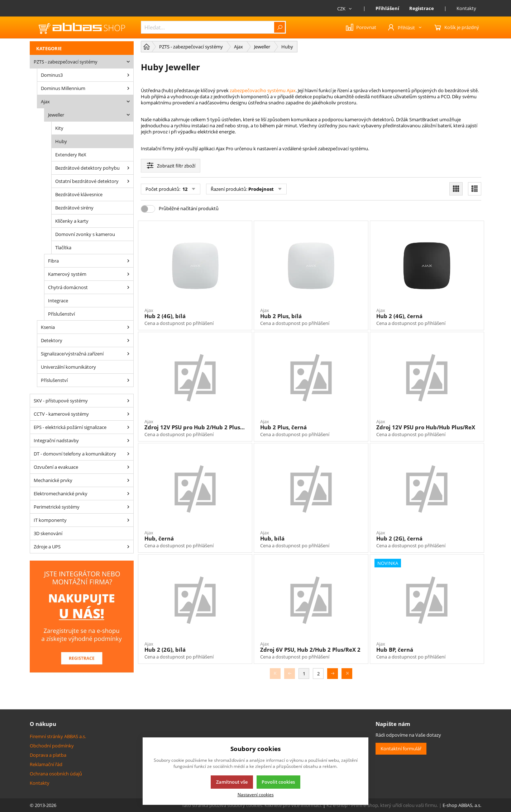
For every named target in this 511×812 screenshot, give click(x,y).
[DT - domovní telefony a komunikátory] (128, 454)
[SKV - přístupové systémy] (128, 401)
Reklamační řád (46, 764)
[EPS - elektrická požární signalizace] (128, 427)
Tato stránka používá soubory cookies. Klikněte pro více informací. (252, 805)
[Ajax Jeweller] (128, 115)
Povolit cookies (278, 782)
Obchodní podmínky (52, 746)
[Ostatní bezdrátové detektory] (128, 181)
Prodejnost (261, 189)
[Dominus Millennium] (128, 88)
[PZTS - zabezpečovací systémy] (128, 62)
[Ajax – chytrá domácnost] (128, 287)
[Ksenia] (128, 327)
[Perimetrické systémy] (128, 507)
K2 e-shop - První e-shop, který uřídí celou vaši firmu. (382, 805)
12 (184, 189)
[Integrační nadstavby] (128, 440)
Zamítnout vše (232, 782)
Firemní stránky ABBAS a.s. (58, 736)
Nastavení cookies (256, 794)
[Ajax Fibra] (128, 261)
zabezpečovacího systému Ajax (263, 90)
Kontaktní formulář (401, 749)
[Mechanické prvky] (128, 480)
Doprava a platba (48, 755)
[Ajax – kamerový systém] (128, 274)
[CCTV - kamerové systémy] (128, 414)
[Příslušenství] (128, 380)
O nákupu (43, 724)
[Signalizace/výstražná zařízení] (128, 354)
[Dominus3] (128, 75)
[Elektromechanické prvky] (128, 494)
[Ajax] (128, 101)
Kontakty (466, 8)
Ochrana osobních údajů (56, 774)
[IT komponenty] (128, 520)
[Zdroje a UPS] (128, 547)
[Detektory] (128, 340)
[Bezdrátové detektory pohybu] (128, 168)
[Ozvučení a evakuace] (128, 467)
